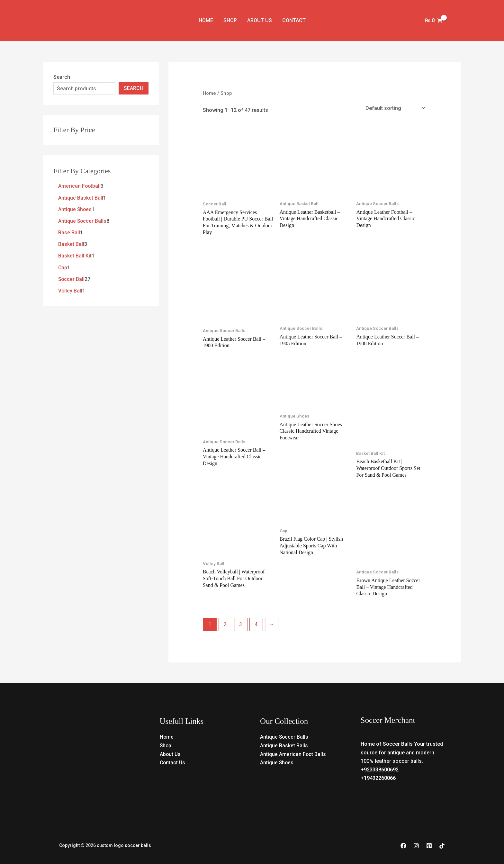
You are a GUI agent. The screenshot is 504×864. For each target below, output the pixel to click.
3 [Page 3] (241, 624)
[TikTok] (442, 845)
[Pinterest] (429, 845)
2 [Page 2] (225, 624)
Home (206, 20)
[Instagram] (416, 845)
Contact (294, 20)
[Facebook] (403, 845)
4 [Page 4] (256, 624)
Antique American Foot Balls (293, 753)
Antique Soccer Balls (284, 736)
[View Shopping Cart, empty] (433, 21)
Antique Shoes (277, 762)
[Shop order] (395, 108)
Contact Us (173, 762)
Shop (230, 20)
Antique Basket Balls (284, 745)
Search (62, 77)
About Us (260, 20)
